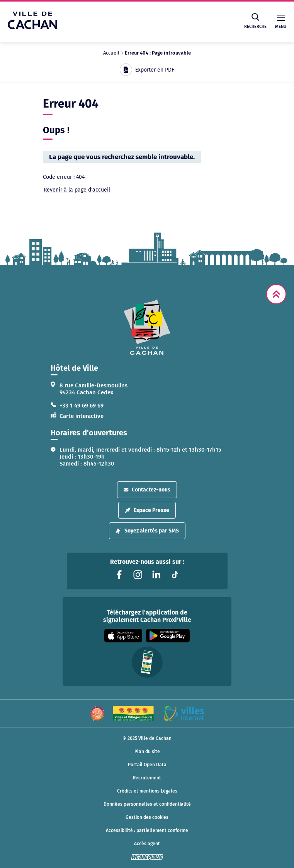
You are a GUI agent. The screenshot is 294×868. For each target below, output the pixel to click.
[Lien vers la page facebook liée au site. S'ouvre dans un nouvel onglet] (119, 575)
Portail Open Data (147, 765)
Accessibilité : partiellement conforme (147, 830)
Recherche (255, 21)
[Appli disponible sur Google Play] (168, 636)
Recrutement (147, 778)
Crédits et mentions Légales (147, 791)
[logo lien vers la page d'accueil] (147, 327)
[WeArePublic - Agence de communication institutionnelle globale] (147, 857)
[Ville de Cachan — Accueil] (32, 27)
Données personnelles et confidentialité (147, 804)
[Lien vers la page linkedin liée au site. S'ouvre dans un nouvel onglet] (156, 575)
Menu (281, 22)
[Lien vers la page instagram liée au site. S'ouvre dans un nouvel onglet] (138, 575)
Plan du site (147, 752)
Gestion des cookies (147, 817)
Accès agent (147, 844)
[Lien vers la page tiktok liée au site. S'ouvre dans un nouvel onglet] (175, 575)
